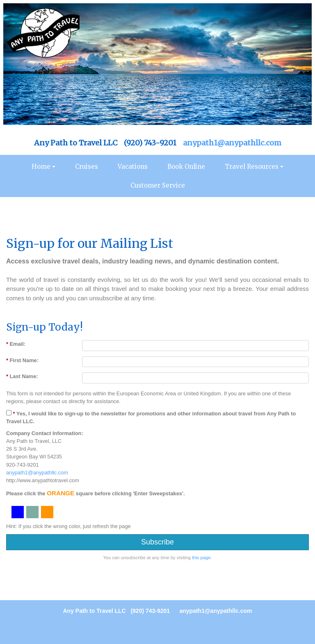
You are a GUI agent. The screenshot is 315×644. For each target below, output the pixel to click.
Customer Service (158, 185)
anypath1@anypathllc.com (232, 143)
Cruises (87, 167)
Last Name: (22, 376)
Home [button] (41, 167)
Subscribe (157, 542)
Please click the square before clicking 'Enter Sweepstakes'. (96, 493)
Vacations (133, 167)
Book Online (186, 167)
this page (201, 558)
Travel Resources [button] (252, 167)
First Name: (22, 360)
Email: (16, 344)
